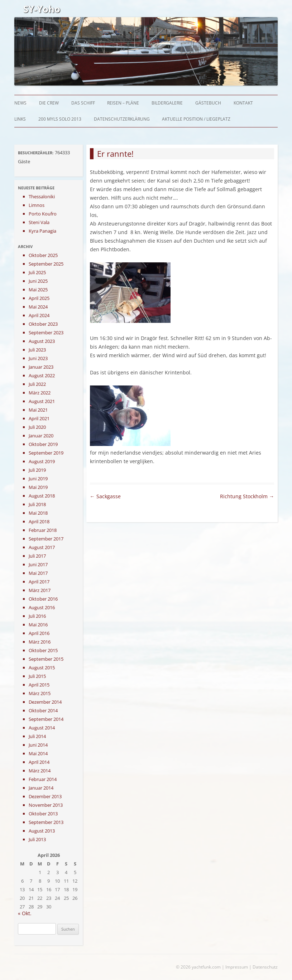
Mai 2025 (38, 290)
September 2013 (46, 822)
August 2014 (42, 728)
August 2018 (42, 496)
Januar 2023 (41, 367)
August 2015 (42, 668)
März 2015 (40, 693)
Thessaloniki (42, 197)
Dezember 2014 (45, 702)
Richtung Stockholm (247, 496)
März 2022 (40, 393)
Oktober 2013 (43, 814)
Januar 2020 (41, 436)
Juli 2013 (37, 839)
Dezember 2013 (45, 796)
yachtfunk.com (206, 967)
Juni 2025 (38, 281)
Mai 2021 (38, 410)
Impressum (237, 967)
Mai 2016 (38, 625)
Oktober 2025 (43, 255)
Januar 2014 (41, 788)
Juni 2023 (38, 358)
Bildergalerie (167, 103)
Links (20, 119)
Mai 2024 (38, 307)
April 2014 (39, 762)
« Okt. (25, 913)
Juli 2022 (37, 384)
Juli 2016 (37, 616)
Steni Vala (39, 222)
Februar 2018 (43, 530)
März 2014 (40, 771)
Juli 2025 (37, 272)
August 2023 (42, 341)
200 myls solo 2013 (60, 119)
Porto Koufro (43, 214)
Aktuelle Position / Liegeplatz (196, 119)
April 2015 (39, 685)
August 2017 (42, 547)
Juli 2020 (37, 427)
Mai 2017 (38, 573)
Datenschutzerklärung (122, 119)
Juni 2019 (38, 479)
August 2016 (42, 607)
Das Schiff (83, 103)
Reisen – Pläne (123, 103)
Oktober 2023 (43, 324)
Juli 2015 (37, 676)
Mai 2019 (38, 487)
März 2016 (40, 642)
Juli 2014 (37, 736)
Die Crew (49, 103)
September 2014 (46, 719)
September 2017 (46, 539)
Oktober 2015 (43, 650)
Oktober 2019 (43, 444)
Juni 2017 (38, 564)
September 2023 (46, 333)
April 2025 (39, 298)
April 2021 (39, 418)
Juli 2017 (37, 556)
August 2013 (42, 831)
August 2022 (42, 375)
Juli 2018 (37, 504)
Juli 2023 (37, 350)
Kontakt (243, 103)
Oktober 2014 (43, 710)
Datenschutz (265, 967)
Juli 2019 (37, 470)
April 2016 (39, 633)
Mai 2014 (38, 753)
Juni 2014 (38, 745)
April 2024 (39, 315)
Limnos (37, 205)
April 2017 (39, 582)
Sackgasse (105, 496)
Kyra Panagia (42, 231)
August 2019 (42, 461)
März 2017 (40, 590)
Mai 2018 (38, 513)
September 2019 (46, 453)
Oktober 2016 (43, 599)
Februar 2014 (43, 779)
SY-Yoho (42, 9)
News (20, 103)
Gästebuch (208, 103)
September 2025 (46, 264)
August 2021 (42, 401)
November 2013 (46, 805)
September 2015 (46, 659)
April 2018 (39, 521)
